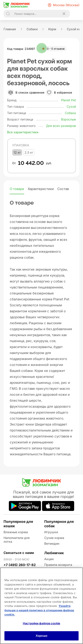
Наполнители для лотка (17, 540)
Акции (49, 559)
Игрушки (51, 532)
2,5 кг (29, 152)
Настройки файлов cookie (41, 623)
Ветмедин (52, 543)
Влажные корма (16, 532)
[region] (41, 606)
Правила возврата (58, 565)
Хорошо (41, 636)
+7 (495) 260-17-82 (20, 565)
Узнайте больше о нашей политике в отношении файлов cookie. (39, 610)
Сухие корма (54, 538)
